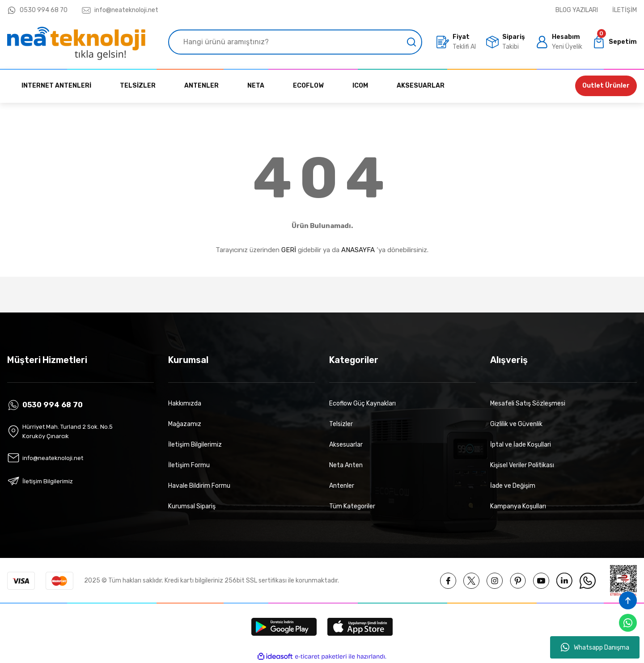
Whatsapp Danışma (595, 647)
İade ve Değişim (513, 486)
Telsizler (341, 424)
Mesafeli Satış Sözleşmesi (528, 403)
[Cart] (615, 42)
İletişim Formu (189, 465)
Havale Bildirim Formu (199, 486)
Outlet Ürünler (606, 86)
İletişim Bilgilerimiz (195, 445)
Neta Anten (346, 465)
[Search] (295, 42)
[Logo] (76, 42)
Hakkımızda (185, 403)
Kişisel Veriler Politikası (522, 465)
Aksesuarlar (346, 445)
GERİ (289, 250)
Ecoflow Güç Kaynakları (362, 403)
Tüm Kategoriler (352, 506)
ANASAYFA (358, 250)
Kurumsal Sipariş (192, 506)
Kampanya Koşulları (518, 506)
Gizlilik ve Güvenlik (516, 424)
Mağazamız (185, 424)
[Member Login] (559, 42)
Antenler (342, 486)
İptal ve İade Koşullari (521, 445)
